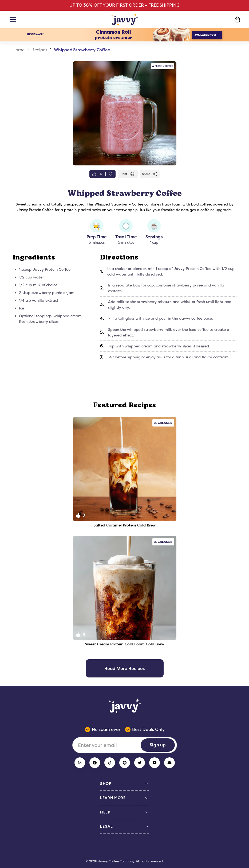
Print (128, 174)
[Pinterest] (125, 763)
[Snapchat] (169, 763)
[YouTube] (155, 763)
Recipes (39, 50)
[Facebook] (95, 763)
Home (19, 50)
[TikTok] (110, 763)
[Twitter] (140, 763)
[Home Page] (124, 20)
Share (150, 174)
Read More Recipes (124, 668)
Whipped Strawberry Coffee (82, 50)
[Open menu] (14, 20)
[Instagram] (80, 763)
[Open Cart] (237, 20)
